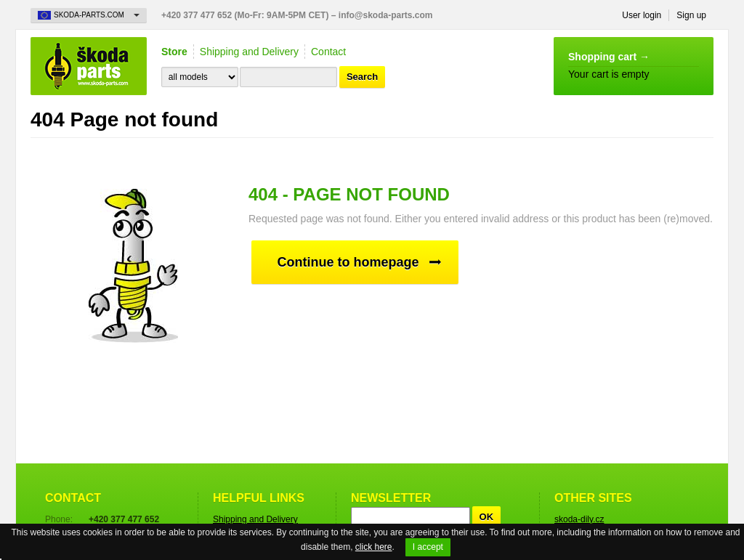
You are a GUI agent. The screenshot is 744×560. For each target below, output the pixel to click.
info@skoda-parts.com (386, 15)
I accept (428, 547)
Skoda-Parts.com (89, 66)
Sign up (691, 15)
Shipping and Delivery (249, 52)
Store (174, 52)
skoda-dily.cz (579, 519)
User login (642, 15)
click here (374, 547)
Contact (328, 52)
